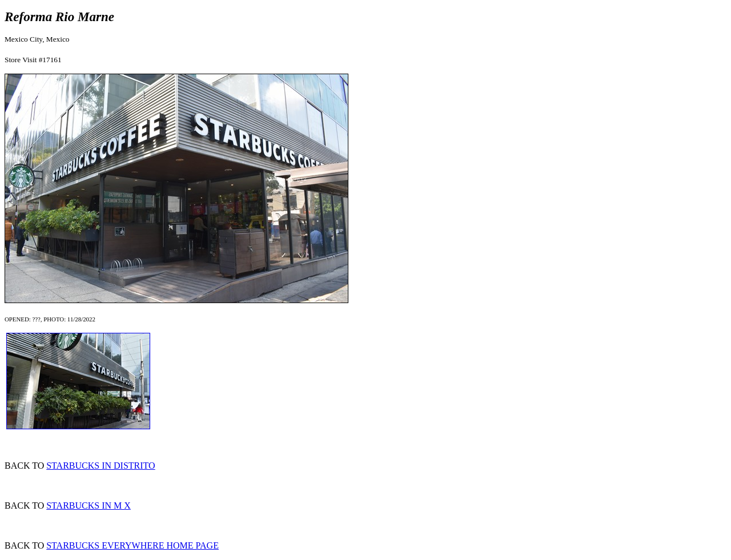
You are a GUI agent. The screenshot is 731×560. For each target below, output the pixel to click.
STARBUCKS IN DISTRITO (101, 466)
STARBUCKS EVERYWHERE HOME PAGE (132, 545)
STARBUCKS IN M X (89, 505)
